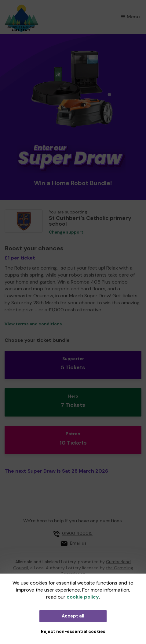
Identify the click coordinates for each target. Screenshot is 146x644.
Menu (130, 17)
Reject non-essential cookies (73, 631)
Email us (78, 543)
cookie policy (83, 597)
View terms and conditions (33, 324)
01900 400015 (77, 533)
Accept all (73, 616)
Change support (66, 232)
